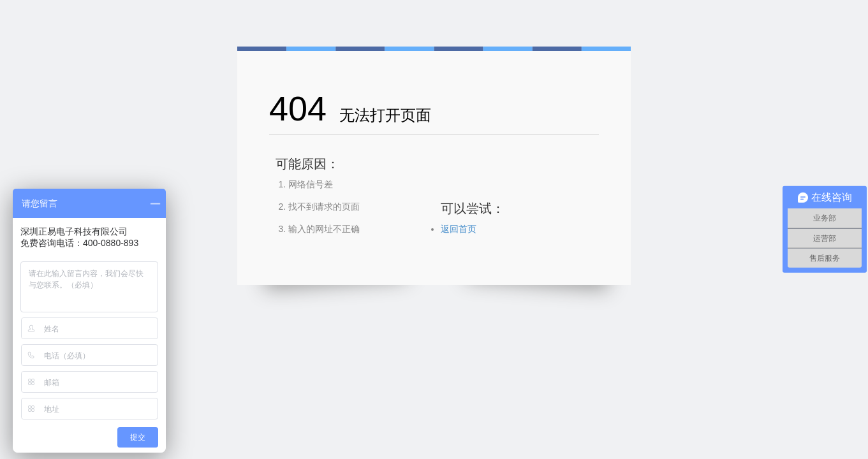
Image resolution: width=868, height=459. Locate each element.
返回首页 (459, 229)
